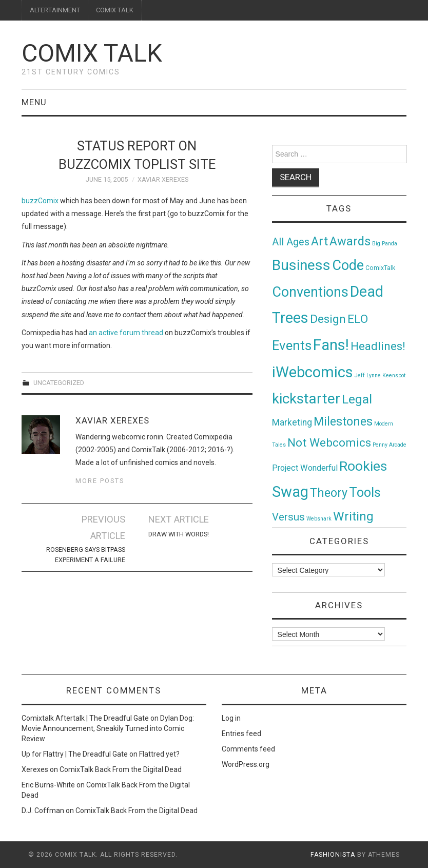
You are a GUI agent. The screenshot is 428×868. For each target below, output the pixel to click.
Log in (231, 718)
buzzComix (40, 201)
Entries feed (241, 734)
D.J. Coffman (43, 811)
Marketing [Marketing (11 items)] (292, 422)
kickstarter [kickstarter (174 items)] (306, 399)
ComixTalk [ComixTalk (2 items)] (380, 268)
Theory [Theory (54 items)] (329, 493)
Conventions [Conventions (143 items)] (310, 292)
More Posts (100, 481)
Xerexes (35, 769)
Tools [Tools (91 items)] (365, 493)
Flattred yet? (159, 754)
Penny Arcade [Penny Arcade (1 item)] (390, 445)
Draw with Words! (179, 534)
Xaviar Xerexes (163, 179)
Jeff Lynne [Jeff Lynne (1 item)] (368, 375)
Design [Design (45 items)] (328, 319)
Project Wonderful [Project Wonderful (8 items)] (305, 468)
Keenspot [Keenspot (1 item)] (394, 375)
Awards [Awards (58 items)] (350, 241)
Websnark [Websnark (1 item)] (319, 519)
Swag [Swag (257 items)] (290, 492)
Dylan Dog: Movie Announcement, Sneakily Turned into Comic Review (108, 728)
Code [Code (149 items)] (348, 265)
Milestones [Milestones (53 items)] (343, 421)
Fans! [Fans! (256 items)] (331, 345)
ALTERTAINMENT (55, 10)
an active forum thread (126, 333)
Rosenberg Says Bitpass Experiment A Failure (86, 555)
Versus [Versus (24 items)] (288, 517)
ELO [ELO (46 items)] (358, 319)
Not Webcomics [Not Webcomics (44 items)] (329, 443)
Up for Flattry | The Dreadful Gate (75, 754)
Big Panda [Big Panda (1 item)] (385, 244)
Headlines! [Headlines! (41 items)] (378, 346)
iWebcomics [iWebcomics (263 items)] (313, 372)
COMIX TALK (115, 10)
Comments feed (248, 749)
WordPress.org (246, 764)
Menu (34, 102)
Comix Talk (92, 53)
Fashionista (333, 855)
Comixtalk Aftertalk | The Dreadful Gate (85, 718)
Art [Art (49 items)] (319, 242)
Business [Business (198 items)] (301, 265)
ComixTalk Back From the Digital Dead (121, 769)
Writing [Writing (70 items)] (353, 516)
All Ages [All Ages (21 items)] (291, 242)
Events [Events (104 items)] (292, 345)
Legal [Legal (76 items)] (357, 399)
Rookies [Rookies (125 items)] (363, 466)
